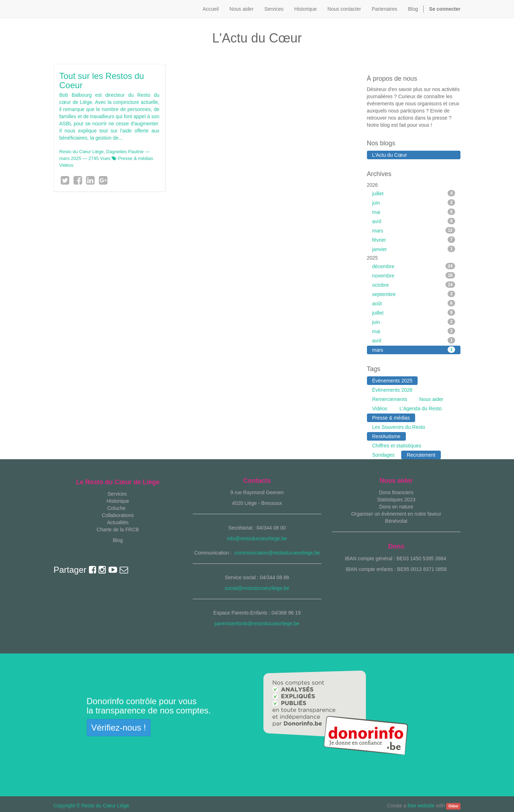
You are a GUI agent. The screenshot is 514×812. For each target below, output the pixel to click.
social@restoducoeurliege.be (257, 588)
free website (421, 806)
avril (414, 221)
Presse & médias (136, 158)
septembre (414, 294)
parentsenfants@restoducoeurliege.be (257, 623)
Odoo (453, 806)
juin (414, 202)
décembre (414, 266)
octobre (414, 285)
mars (414, 230)
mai (414, 212)
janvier (414, 249)
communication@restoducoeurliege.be (277, 553)
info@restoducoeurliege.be (257, 538)
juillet (414, 193)
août (414, 303)
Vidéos (66, 165)
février (414, 240)
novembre (414, 275)
